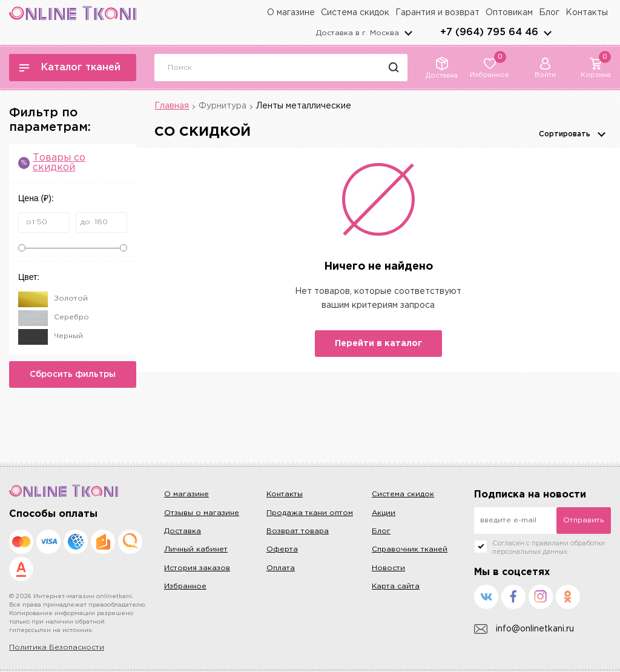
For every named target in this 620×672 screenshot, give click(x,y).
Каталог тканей (70, 68)
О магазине (291, 13)
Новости (388, 568)
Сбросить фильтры (73, 374)
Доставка (183, 531)
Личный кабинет (196, 549)
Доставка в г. (358, 33)
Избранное (185, 586)
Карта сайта (396, 586)
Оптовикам (509, 13)
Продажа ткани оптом (310, 513)
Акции (384, 513)
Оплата (281, 568)
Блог (549, 13)
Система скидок (355, 13)
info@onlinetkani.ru (524, 629)
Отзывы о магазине (202, 513)
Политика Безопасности (57, 647)
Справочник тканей (410, 549)
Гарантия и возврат (437, 13)
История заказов (197, 568)
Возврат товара (298, 531)
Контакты (587, 13)
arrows (547, 33)
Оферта (282, 549)
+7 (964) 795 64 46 (489, 32)
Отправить (583, 520)
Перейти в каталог (378, 344)
